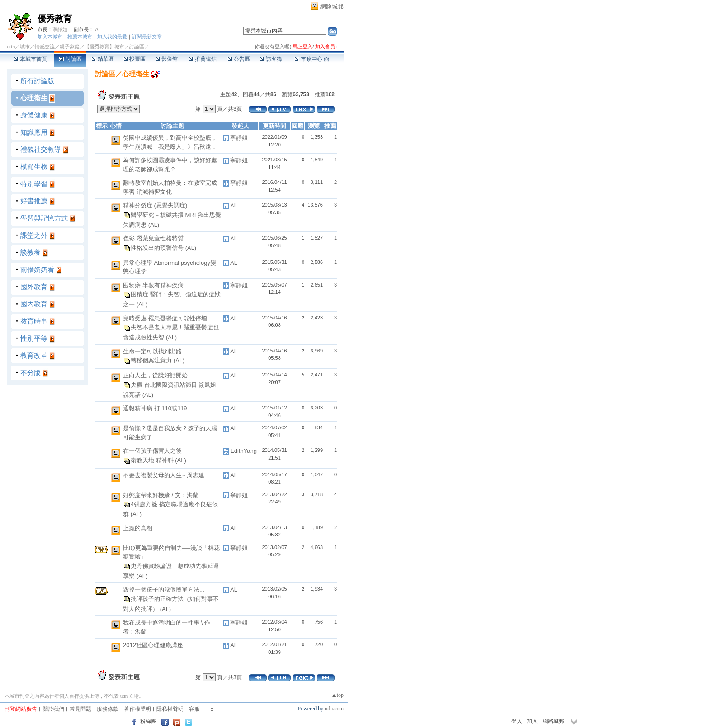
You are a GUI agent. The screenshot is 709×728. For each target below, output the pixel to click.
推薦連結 (203, 59)
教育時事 (34, 321)
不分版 (31, 373)
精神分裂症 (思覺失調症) (155, 205)
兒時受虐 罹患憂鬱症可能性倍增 (165, 318)
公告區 (239, 59)
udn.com (334, 709)
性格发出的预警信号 (158, 247)
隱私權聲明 (170, 709)
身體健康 (34, 115)
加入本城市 (50, 37)
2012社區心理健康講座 (153, 645)
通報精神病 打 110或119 (155, 408)
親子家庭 (70, 47)
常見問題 (80, 709)
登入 (517, 721)
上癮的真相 (138, 528)
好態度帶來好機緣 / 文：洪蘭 (161, 495)
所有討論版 (37, 81)
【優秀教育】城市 (104, 47)
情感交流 (45, 47)
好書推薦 (34, 201)
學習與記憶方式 (44, 218)
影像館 (167, 59)
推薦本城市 (80, 37)
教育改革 (34, 355)
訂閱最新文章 (147, 37)
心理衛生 (34, 98)
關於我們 (53, 709)
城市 (25, 47)
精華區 (102, 59)
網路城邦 (332, 7)
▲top (338, 695)
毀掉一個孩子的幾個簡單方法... (164, 589)
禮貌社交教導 (41, 149)
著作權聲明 (137, 709)
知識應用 (34, 132)
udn (11, 47)
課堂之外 (34, 235)
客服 (194, 709)
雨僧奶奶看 (37, 270)
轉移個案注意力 (152, 360)
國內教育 (34, 304)
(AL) (154, 225)
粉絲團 (148, 721)
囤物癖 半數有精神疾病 (153, 285)
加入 (532, 721)
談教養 (31, 252)
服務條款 (108, 709)
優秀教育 (55, 19)
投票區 (135, 59)
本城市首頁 (31, 59)
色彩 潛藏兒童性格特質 (153, 238)
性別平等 (34, 338)
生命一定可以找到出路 (152, 351)
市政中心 (312, 59)
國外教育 (34, 287)
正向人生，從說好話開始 (155, 375)
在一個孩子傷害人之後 (152, 451)
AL (98, 29)
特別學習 (34, 184)
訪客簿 (271, 59)
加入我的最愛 (112, 37)
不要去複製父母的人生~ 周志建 (164, 475)
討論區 (70, 59)
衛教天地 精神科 (153, 460)
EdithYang (243, 451)
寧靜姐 (60, 29)
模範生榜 (34, 167)
